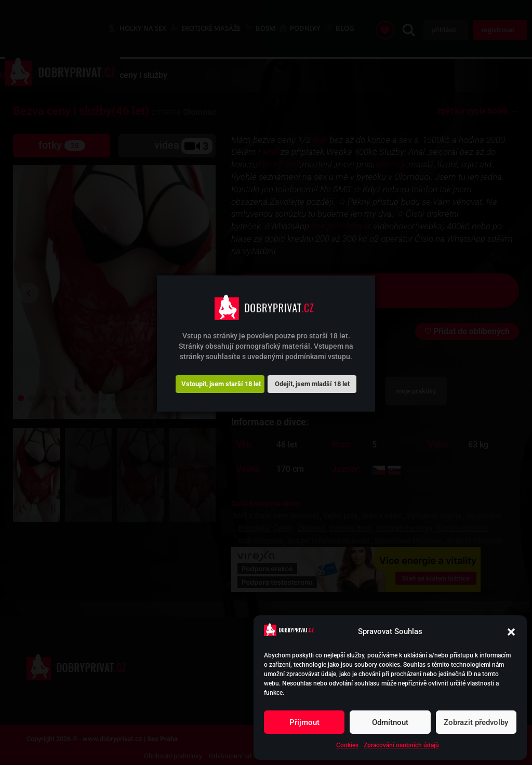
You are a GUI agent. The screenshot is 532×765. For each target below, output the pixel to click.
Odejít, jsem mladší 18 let (312, 384)
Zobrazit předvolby (476, 722)
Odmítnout (390, 722)
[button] (511, 632)
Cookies (347, 745)
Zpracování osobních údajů (401, 745)
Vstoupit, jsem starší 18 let (221, 384)
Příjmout (304, 722)
